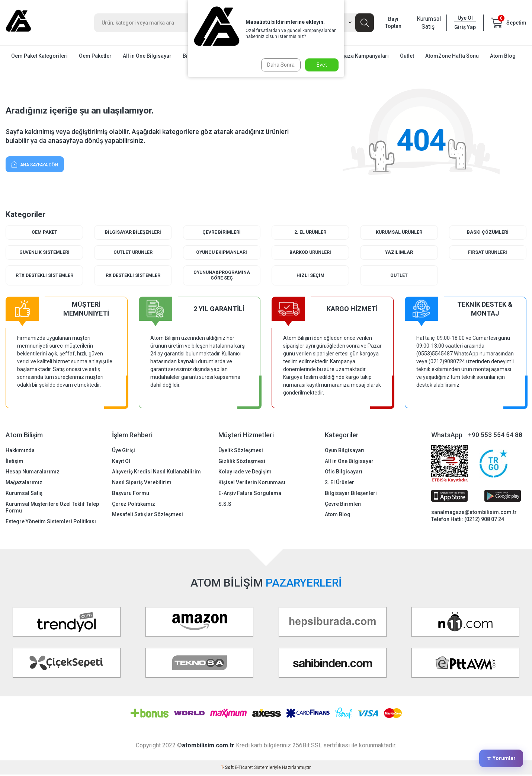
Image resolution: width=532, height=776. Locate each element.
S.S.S (225, 505)
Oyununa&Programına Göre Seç (222, 276)
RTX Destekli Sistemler (44, 276)
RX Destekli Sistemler (133, 276)
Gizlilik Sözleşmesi (242, 462)
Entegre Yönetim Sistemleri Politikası (51, 523)
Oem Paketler (95, 56)
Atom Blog (503, 56)
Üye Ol (465, 18)
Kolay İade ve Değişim (245, 473)
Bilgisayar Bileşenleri (133, 232)
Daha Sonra (280, 65)
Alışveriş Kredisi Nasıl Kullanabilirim (156, 473)
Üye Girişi (124, 451)
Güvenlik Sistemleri (44, 253)
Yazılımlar (399, 253)
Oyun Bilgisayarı (345, 451)
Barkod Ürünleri (310, 253)
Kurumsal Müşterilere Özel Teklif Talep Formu (52, 509)
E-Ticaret (244, 769)
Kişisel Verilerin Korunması (252, 484)
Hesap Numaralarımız (33, 473)
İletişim (15, 462)
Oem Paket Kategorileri (39, 56)
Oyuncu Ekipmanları (222, 253)
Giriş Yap (465, 27)
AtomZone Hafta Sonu (452, 56)
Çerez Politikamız (134, 505)
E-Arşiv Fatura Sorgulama (250, 494)
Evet (322, 65)
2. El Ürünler (310, 232)
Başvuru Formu (131, 494)
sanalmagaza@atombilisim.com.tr (474, 514)
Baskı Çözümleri (488, 232)
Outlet (407, 56)
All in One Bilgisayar (147, 56)
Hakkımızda (20, 451)
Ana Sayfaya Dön (35, 164)
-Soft (228, 769)
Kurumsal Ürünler (399, 232)
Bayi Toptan (393, 23)
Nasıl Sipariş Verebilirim (142, 484)
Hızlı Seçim (310, 276)
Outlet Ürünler (133, 253)
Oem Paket (44, 232)
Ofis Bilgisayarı (344, 473)
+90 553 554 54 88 (495, 436)
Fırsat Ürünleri (488, 253)
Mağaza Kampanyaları (362, 56)
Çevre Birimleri (222, 232)
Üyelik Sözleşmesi (241, 451)
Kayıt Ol (121, 462)
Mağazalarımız (24, 484)
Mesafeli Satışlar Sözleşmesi (148, 516)
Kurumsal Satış (428, 23)
